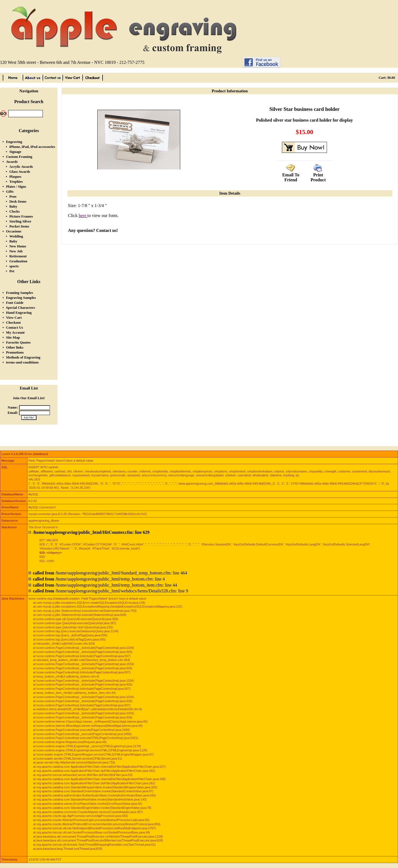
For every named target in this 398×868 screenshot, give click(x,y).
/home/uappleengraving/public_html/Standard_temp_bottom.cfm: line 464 (110, 573)
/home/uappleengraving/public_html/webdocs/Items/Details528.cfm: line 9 (111, 591)
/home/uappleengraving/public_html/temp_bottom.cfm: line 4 (99, 579)
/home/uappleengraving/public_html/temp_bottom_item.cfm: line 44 (105, 585)
